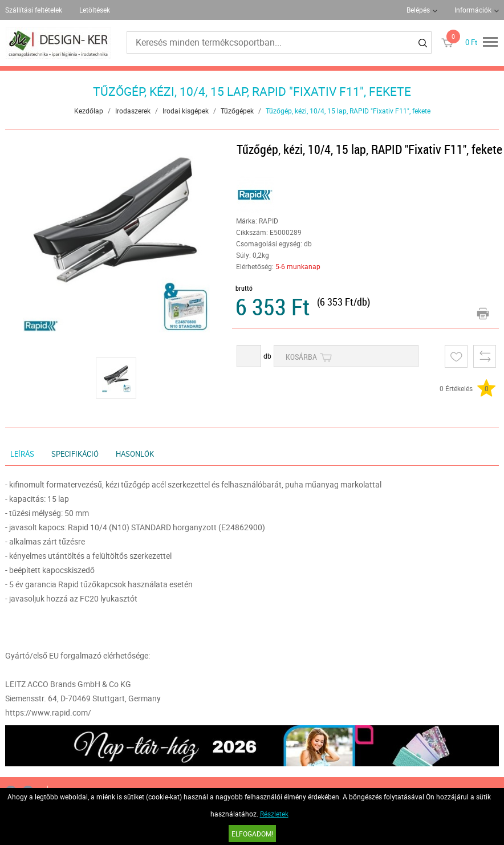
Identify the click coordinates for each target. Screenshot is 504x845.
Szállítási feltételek (34, 10)
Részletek (274, 814)
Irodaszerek (133, 111)
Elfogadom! (252, 834)
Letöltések (95, 10)
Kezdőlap (89, 111)
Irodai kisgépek (186, 111)
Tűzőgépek (237, 111)
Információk (473, 10)
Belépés (418, 10)
